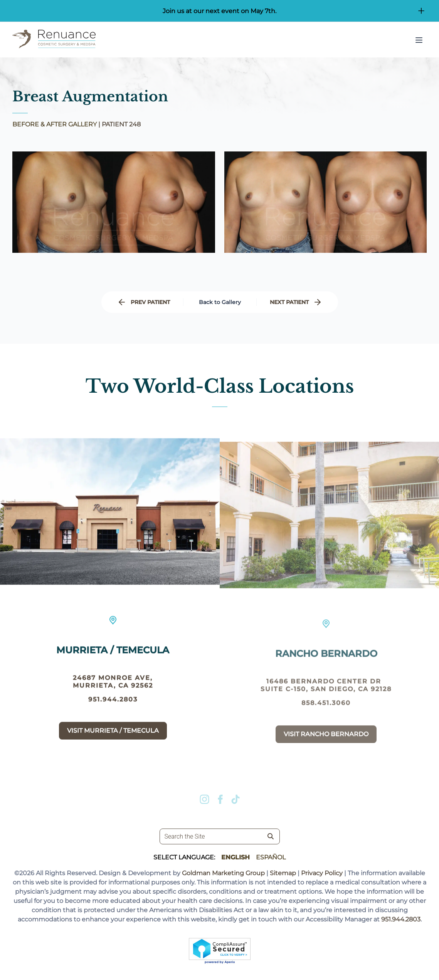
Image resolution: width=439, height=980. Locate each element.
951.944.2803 (113, 705)
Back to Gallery (220, 302)
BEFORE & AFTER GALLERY (55, 124)
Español (271, 857)
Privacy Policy (322, 873)
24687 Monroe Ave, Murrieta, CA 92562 (113, 687)
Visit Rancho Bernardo (326, 746)
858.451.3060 (326, 714)
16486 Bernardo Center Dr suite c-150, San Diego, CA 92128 (326, 697)
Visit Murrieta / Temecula (113, 736)
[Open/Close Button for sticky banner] (421, 11)
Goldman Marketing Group (223, 873)
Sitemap (283, 873)
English (235, 857)
